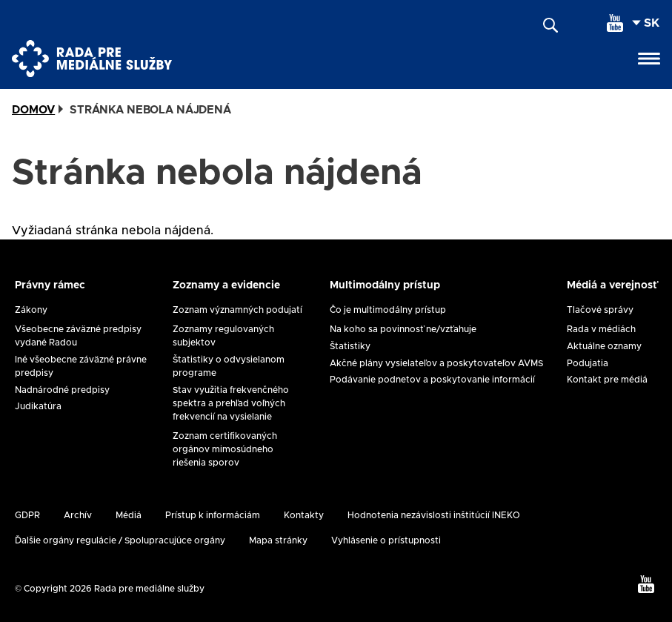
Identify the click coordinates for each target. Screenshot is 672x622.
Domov (33, 110)
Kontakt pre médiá (607, 380)
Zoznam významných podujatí (237, 310)
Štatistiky (350, 346)
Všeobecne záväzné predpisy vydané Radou (78, 336)
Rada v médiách (601, 329)
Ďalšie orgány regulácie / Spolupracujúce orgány (120, 540)
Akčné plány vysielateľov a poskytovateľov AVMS (436, 363)
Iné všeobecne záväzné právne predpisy (81, 366)
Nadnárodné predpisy (62, 390)
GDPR (27, 515)
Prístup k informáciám (213, 515)
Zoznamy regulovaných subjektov (223, 336)
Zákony (31, 310)
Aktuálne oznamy (604, 346)
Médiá (129, 515)
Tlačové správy (600, 310)
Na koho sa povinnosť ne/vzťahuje (403, 329)
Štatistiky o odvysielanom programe (229, 366)
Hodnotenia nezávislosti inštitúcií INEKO (434, 515)
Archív (78, 515)
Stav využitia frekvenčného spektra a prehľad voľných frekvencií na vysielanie (231, 403)
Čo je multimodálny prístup (388, 310)
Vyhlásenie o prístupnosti (386, 540)
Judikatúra (38, 406)
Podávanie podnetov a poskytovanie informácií (432, 380)
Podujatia (588, 363)
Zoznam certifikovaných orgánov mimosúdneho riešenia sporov (225, 449)
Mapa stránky (278, 540)
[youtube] (615, 23)
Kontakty (304, 515)
